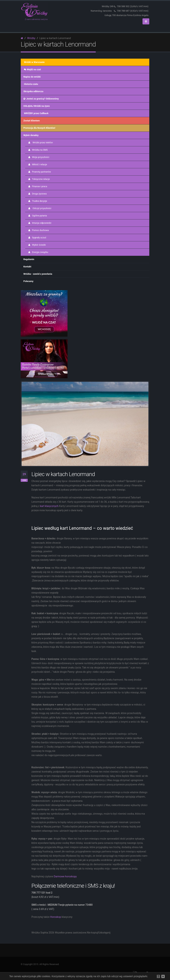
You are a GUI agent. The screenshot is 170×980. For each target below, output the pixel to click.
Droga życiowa (37, 194)
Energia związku (38, 252)
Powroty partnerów (39, 172)
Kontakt (27, 267)
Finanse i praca (37, 186)
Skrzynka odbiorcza (33, 91)
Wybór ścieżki (37, 245)
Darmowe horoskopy (66, 876)
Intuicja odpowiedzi (40, 223)
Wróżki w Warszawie (34, 62)
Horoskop (56, 917)
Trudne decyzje (37, 201)
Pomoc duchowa (38, 230)
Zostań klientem (32, 121)
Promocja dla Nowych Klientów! (39, 128)
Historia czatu (31, 84)
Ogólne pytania (37, 216)
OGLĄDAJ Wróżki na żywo (37, 106)
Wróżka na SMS (38, 150)
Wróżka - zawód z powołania (38, 274)
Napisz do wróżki (32, 77)
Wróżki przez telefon (40, 143)
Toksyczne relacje (39, 179)
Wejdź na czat (32, 69)
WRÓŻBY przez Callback (36, 113)
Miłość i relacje (37, 164)
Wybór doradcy (31, 135)
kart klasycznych (49, 506)
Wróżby (31, 38)
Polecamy (28, 281)
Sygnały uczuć (37, 238)
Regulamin (29, 259)
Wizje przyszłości (38, 157)
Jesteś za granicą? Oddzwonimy (41, 99)
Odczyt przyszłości (40, 208)
